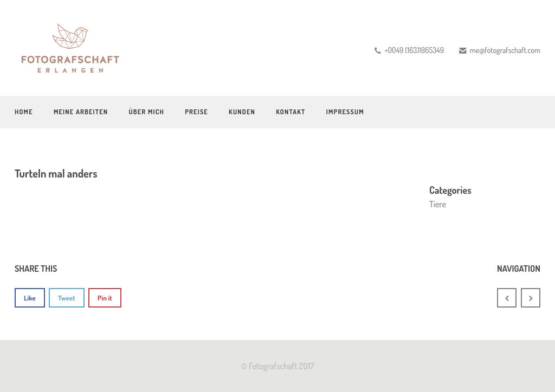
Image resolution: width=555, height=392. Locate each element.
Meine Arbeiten (81, 112)
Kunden (242, 112)
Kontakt (291, 112)
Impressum (345, 112)
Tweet (67, 298)
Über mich (146, 112)
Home (24, 112)
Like (30, 298)
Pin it (105, 298)
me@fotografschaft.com (505, 50)
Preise (196, 112)
